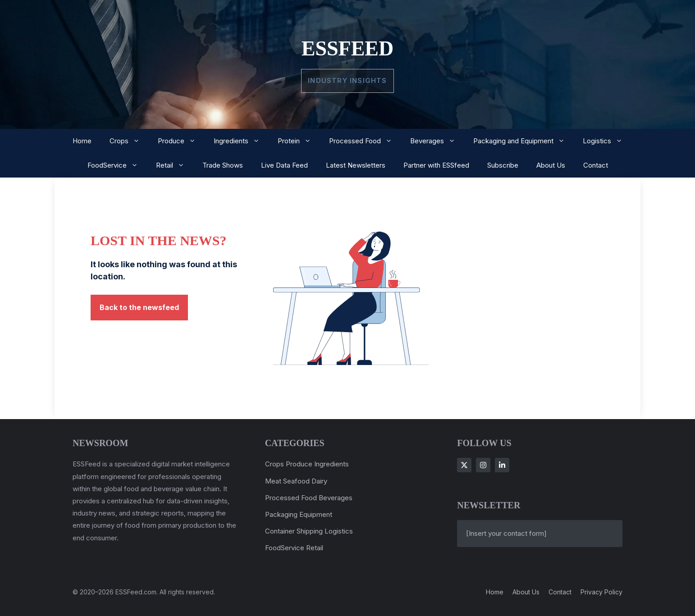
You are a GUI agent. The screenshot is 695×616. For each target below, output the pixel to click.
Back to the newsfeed (139, 307)
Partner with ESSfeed (436, 165)
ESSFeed (348, 48)
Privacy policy (601, 592)
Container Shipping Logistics (309, 531)
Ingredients (241, 141)
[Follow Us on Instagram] (483, 465)
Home (82, 141)
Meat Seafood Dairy (296, 481)
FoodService (117, 165)
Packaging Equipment (299, 514)
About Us (551, 165)
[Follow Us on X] (464, 465)
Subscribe (503, 165)
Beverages (437, 141)
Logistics (607, 141)
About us (526, 592)
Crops (129, 141)
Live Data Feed (284, 165)
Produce (181, 141)
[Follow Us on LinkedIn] (502, 465)
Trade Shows (223, 165)
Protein (299, 141)
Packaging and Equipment (524, 141)
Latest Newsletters (356, 165)
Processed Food (365, 141)
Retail (175, 165)
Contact (596, 165)
